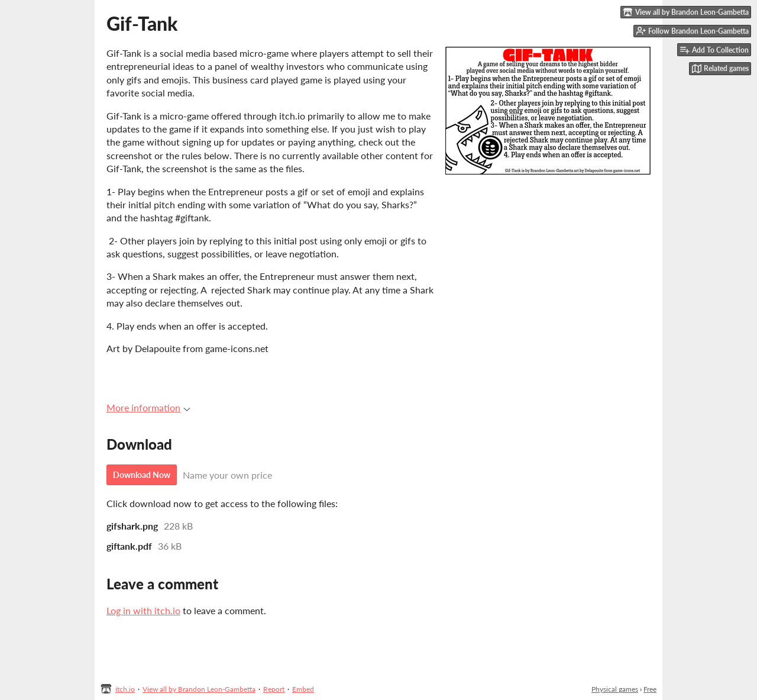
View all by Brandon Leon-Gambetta (199, 689)
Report (274, 689)
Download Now (142, 475)
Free (650, 689)
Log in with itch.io (143, 610)
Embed (303, 689)
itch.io (125, 689)
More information (148, 407)
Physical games (615, 689)
